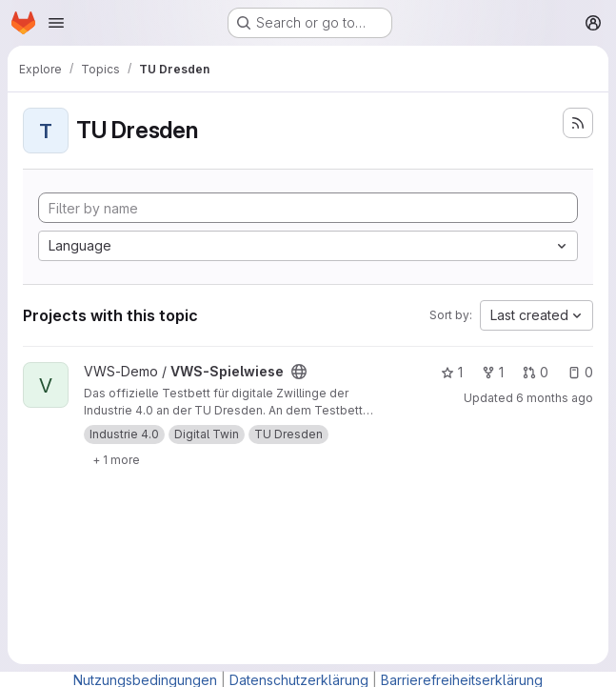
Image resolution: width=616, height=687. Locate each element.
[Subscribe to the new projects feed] (578, 123)
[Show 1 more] (116, 459)
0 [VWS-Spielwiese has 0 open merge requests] (536, 372)
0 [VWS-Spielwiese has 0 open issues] (580, 372)
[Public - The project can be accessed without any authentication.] (299, 372)
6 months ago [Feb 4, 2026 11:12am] (555, 398)
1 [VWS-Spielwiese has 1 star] (452, 372)
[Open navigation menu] (56, 23)
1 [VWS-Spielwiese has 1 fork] (493, 372)
